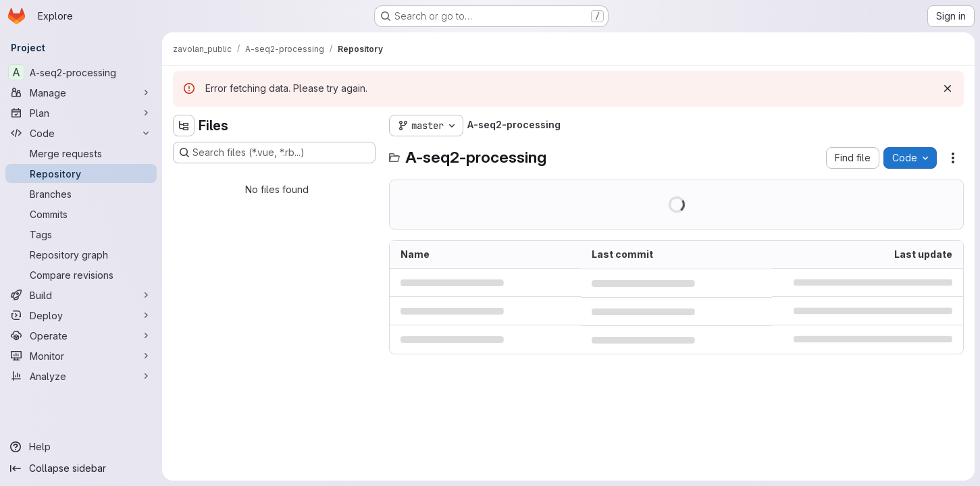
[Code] (81, 133)
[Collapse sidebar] (81, 468)
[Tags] (81, 234)
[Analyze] (81, 376)
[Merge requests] (81, 153)
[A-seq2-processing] (81, 72)
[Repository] (81, 173)
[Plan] (81, 113)
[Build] (81, 295)
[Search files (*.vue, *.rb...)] (274, 153)
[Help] (81, 447)
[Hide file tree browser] (184, 126)
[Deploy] (81, 315)
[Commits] (81, 214)
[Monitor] (81, 356)
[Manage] (81, 92)
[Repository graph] (81, 254)
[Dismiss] (948, 88)
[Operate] (81, 335)
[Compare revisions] (81, 275)
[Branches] (81, 194)
